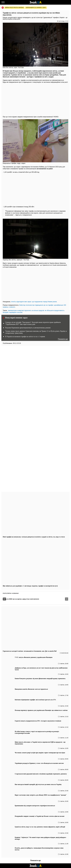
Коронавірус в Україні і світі (36, 8)
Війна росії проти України (14, 8)
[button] (4, 599)
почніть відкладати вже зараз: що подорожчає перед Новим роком (34, 302)
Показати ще (63, 339)
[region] (35, 99)
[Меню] (3, 2)
